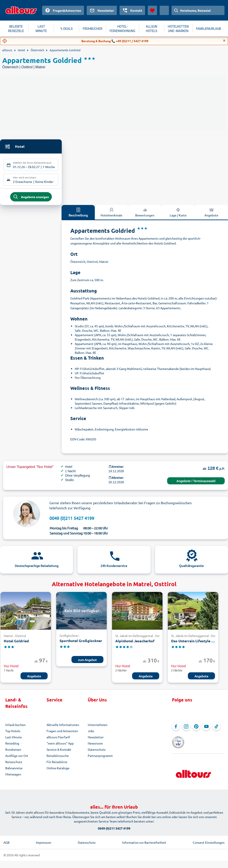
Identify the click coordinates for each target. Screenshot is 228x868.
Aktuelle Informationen (63, 727)
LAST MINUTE (41, 29)
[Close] (224, 41)
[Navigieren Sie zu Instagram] (186, 729)
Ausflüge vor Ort (17, 758)
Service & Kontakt (59, 752)
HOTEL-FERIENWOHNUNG (122, 29)
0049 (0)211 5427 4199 (72, 520)
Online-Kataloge (58, 770)
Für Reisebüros (57, 764)
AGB (7, 838)
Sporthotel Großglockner (81, 643)
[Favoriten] (152, 10)
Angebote (34, 678)
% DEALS (66, 29)
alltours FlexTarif (58, 739)
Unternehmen (98, 727)
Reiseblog (12, 745)
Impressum (44, 838)
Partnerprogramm (100, 758)
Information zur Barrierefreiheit (144, 838)
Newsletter (96, 739)
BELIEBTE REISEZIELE (16, 29)
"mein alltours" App (60, 745)
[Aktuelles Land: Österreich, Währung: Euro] (164, 10)
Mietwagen (13, 776)
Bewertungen (145, 214)
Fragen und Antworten (62, 733)
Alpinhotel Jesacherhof (135, 643)
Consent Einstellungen (209, 838)
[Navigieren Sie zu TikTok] (217, 729)
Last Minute (14, 739)
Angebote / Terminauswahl (196, 483)
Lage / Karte (178, 214)
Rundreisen (13, 752)
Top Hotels (13, 733)
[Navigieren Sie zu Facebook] (176, 729)
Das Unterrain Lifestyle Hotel (193, 643)
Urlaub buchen (15, 727)
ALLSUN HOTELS (151, 29)
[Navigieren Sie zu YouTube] (206, 729)
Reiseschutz (14, 764)
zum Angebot (87, 662)
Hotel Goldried (16, 643)
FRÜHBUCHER (93, 29)
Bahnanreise (14, 770)
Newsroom (95, 745)
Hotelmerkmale (111, 214)
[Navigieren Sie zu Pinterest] (196, 729)
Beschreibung (78, 214)
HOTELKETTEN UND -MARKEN (178, 29)
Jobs (91, 733)
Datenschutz (97, 752)
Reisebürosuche (58, 758)
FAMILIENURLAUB (208, 29)
